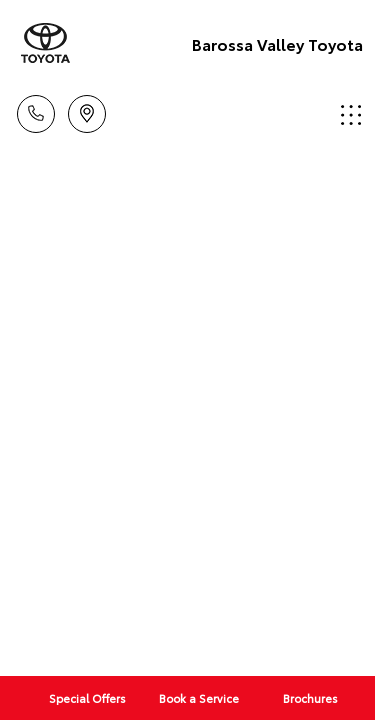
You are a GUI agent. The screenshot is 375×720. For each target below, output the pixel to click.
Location (87, 110)
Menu (351, 114)
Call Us (36, 110)
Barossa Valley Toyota (277, 43)
